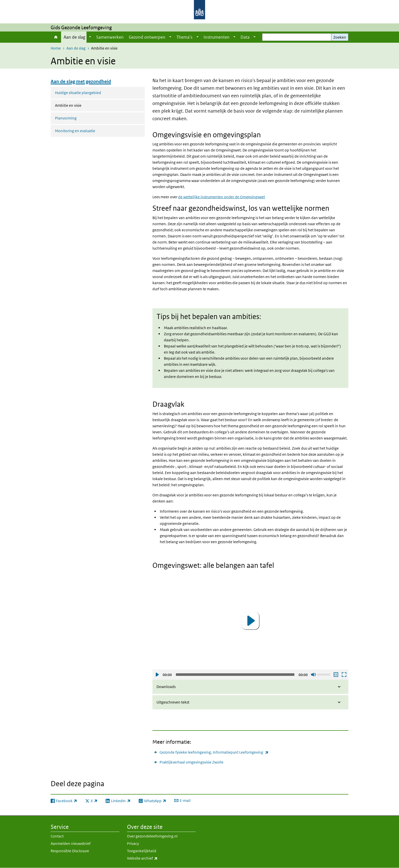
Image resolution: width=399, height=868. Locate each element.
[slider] (235, 675)
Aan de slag (74, 37)
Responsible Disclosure (70, 851)
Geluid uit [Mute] (313, 675)
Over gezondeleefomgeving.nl (152, 836)
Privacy (133, 843)
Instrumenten (217, 37)
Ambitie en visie (82, 105)
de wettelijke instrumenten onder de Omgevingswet (222, 197)
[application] (250, 621)
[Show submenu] (90, 37)
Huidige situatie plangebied (78, 93)
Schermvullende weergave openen (344, 675)
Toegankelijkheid (142, 851)
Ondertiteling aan (336, 675)
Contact (57, 836)
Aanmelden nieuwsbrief (71, 843)
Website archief (153, 858)
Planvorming (66, 118)
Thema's (184, 37)
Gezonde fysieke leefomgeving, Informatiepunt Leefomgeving (214, 752)
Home (56, 37)
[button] (250, 621)
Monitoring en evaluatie (75, 131)
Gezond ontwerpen (147, 37)
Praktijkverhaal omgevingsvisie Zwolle (191, 762)
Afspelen (157, 675)
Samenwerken (110, 37)
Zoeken (340, 37)
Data (245, 37)
